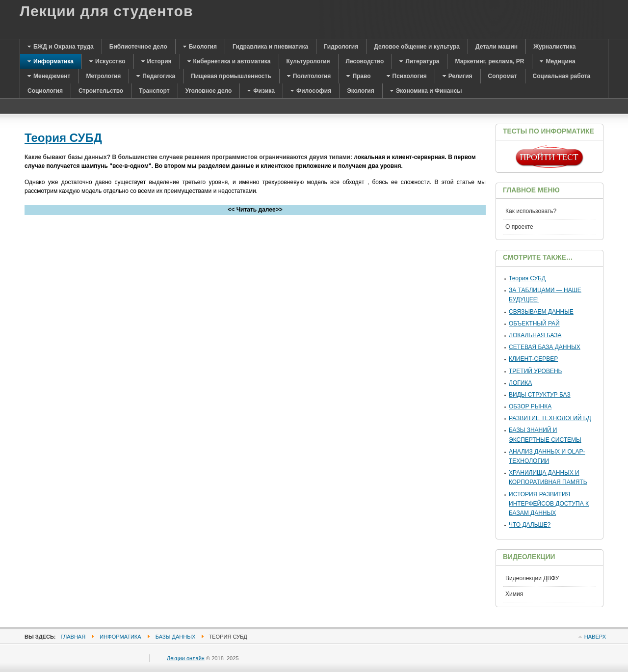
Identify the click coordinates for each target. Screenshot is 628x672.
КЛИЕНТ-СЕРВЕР (533, 359)
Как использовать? (531, 211)
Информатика (120, 637)
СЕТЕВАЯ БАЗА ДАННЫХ (545, 347)
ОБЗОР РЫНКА (530, 406)
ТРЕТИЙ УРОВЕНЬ (536, 371)
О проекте (519, 227)
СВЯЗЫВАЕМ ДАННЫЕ (541, 312)
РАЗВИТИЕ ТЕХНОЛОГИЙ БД (550, 418)
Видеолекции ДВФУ (532, 578)
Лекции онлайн (186, 658)
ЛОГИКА (520, 383)
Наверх (595, 637)
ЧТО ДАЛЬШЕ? (530, 525)
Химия (514, 594)
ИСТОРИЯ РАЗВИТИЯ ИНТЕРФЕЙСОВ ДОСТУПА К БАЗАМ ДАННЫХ (549, 504)
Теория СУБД (63, 138)
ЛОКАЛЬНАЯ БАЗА (535, 335)
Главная (73, 637)
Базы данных (176, 637)
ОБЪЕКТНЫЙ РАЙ (534, 323)
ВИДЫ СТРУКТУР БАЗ (540, 395)
